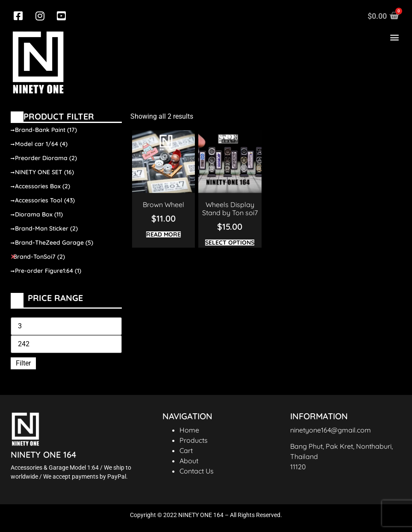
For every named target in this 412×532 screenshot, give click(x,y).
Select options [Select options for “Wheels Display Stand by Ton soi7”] (230, 243)
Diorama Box (39, 214)
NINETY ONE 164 (43, 455)
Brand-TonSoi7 (39, 257)
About (189, 461)
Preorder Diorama (46, 158)
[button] (394, 37)
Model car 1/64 (41, 144)
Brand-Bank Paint (46, 130)
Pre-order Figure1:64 (48, 271)
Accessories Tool (45, 200)
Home (189, 430)
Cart (186, 450)
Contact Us (197, 471)
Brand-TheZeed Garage (54, 243)
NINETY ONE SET (44, 172)
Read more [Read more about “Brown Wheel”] (163, 234)
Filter (23, 363)
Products (194, 440)
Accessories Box (43, 186)
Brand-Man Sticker (46, 228)
